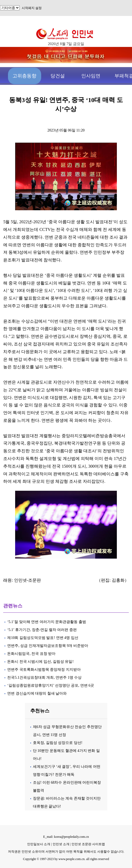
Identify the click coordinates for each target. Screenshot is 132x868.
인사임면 (91, 76)
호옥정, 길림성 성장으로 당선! (58, 743)
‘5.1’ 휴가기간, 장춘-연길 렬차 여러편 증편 (42, 630)
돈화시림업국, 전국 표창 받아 (31, 654)
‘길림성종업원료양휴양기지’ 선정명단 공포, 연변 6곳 (51, 685)
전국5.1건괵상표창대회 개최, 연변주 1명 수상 (44, 678)
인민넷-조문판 (27, 580)
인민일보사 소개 (39, 844)
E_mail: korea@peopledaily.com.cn (66, 837)
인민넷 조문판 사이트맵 (88, 844)
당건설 (58, 76)
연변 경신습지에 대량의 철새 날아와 (37, 693)
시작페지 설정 (32, 8)
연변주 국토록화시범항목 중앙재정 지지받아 (44, 670)
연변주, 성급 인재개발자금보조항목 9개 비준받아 (48, 646)
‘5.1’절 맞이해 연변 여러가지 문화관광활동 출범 (46, 622)
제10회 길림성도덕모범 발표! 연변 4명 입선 (43, 638)
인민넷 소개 (61, 844)
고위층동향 (24, 76)
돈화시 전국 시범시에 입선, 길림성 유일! (40, 662)
